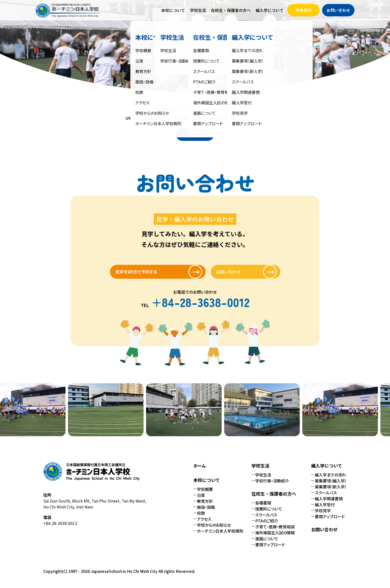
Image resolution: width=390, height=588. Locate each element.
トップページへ (195, 135)
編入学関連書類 (329, 503)
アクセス (204, 523)
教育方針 (205, 505)
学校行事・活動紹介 (272, 485)
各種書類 (263, 507)
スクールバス (266, 519)
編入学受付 (325, 509)
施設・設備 (206, 511)
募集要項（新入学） (331, 491)
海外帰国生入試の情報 (275, 537)
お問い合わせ (338, 10)
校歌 (201, 517)
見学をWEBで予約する (148, 274)
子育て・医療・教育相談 (275, 531)
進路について (267, 543)
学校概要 (205, 493)
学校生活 (263, 479)
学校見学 (303, 10)
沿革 (201, 499)
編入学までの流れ (330, 479)
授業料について (269, 513)
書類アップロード (270, 549)
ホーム (200, 470)
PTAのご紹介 (267, 525)
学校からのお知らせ (214, 529)
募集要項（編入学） (331, 485)
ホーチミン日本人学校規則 (220, 535)
